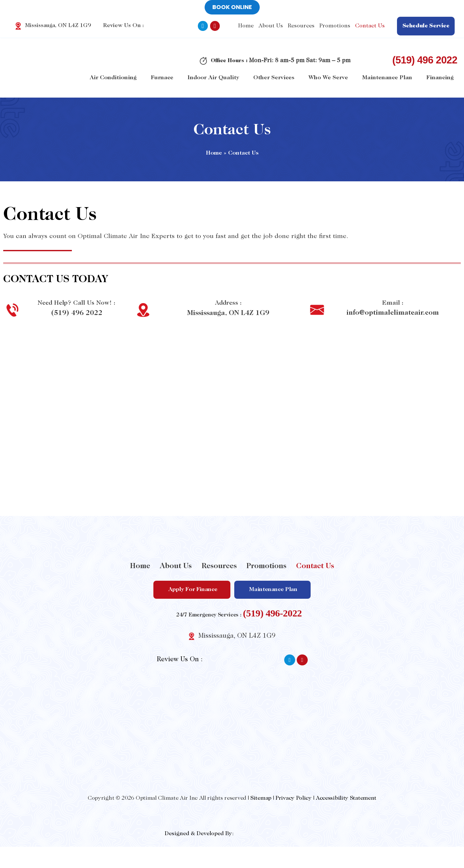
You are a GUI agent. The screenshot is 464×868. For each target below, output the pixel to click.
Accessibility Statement (346, 798)
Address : (228, 303)
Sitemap (261, 798)
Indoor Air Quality (213, 78)
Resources (219, 566)
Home (246, 26)
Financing (440, 78)
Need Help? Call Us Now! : (77, 303)
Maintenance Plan (387, 78)
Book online (232, 7)
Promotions (335, 26)
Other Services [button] (274, 78)
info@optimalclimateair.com (393, 313)
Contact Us (370, 26)
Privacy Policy (294, 798)
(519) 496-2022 (272, 613)
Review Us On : (144, 26)
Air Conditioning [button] (113, 78)
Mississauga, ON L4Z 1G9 (228, 313)
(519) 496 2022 (425, 60)
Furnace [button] (162, 78)
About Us (176, 566)
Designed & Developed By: (199, 834)
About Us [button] (271, 26)
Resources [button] (301, 26)
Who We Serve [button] (328, 78)
